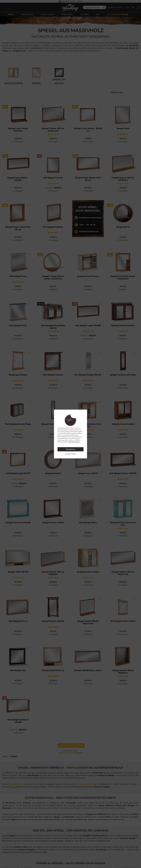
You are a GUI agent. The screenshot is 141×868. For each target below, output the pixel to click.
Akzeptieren (70, 449)
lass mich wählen (70, 454)
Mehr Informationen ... (75, 442)
